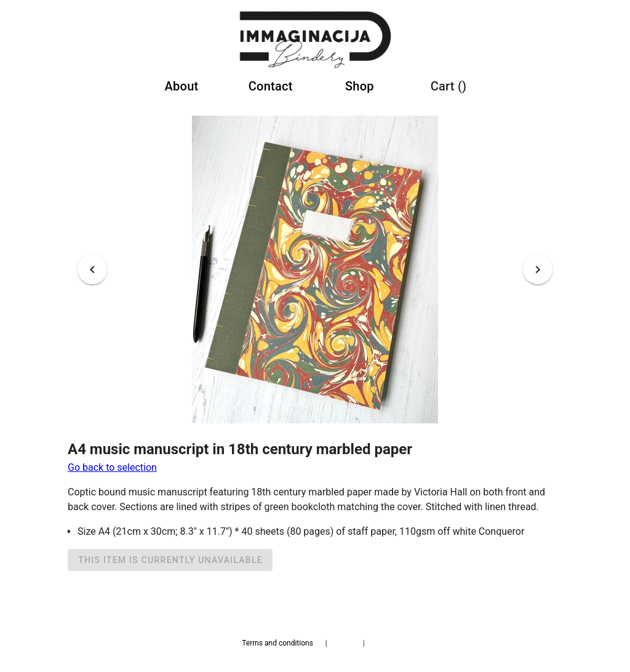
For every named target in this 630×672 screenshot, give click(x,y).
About (182, 86)
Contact (271, 86)
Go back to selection (112, 467)
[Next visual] (538, 270)
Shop (360, 86)
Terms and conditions (277, 643)
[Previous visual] (92, 270)
